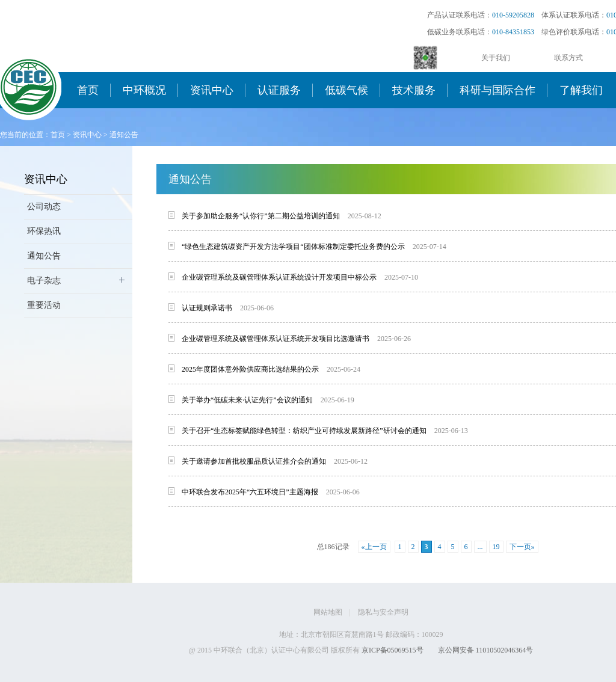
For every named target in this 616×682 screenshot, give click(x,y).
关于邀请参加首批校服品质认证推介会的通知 (254, 461)
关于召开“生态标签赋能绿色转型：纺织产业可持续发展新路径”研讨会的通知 (304, 431)
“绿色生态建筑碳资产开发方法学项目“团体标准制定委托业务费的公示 (293, 247)
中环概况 (144, 90)
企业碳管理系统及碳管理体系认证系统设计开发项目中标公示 (279, 277)
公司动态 (44, 207)
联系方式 (568, 58)
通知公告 (124, 135)
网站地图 (328, 612)
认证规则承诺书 (207, 308)
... (480, 547)
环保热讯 (44, 231)
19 (496, 547)
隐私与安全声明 (383, 612)
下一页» (522, 547)
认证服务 (279, 90)
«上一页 (374, 547)
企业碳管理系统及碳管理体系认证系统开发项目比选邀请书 (276, 339)
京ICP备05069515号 (393, 650)
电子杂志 (44, 281)
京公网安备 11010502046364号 (486, 650)
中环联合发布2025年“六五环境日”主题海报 (250, 492)
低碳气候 (346, 90)
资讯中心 (212, 90)
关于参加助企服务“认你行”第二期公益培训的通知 (261, 216)
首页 (88, 90)
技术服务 (414, 90)
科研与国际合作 (497, 90)
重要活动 (44, 305)
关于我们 (496, 58)
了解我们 (581, 90)
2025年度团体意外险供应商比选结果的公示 (250, 369)
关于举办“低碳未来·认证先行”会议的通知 (247, 400)
